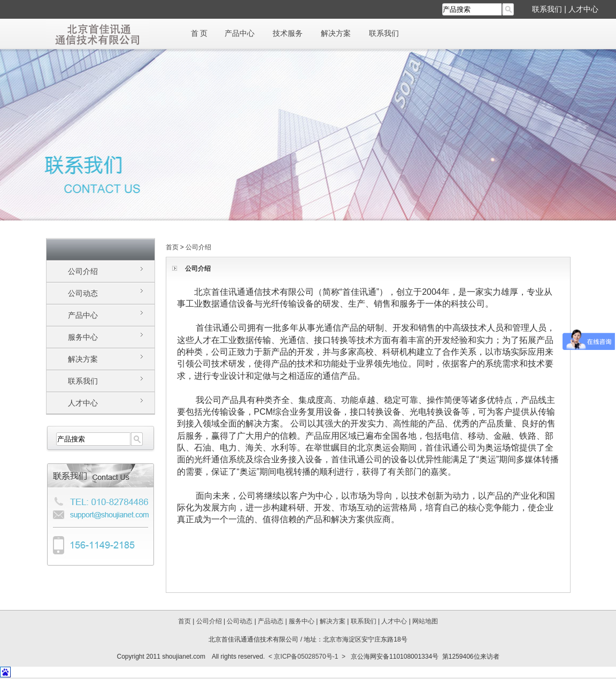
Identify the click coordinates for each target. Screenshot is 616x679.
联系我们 (547, 9)
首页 (172, 247)
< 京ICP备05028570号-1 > (307, 657)
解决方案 (336, 33)
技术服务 (288, 33)
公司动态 (83, 293)
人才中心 (583, 9)
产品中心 (240, 33)
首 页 (199, 33)
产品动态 (271, 621)
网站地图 (425, 621)
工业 (194, 304)
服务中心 (83, 337)
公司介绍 (83, 271)
